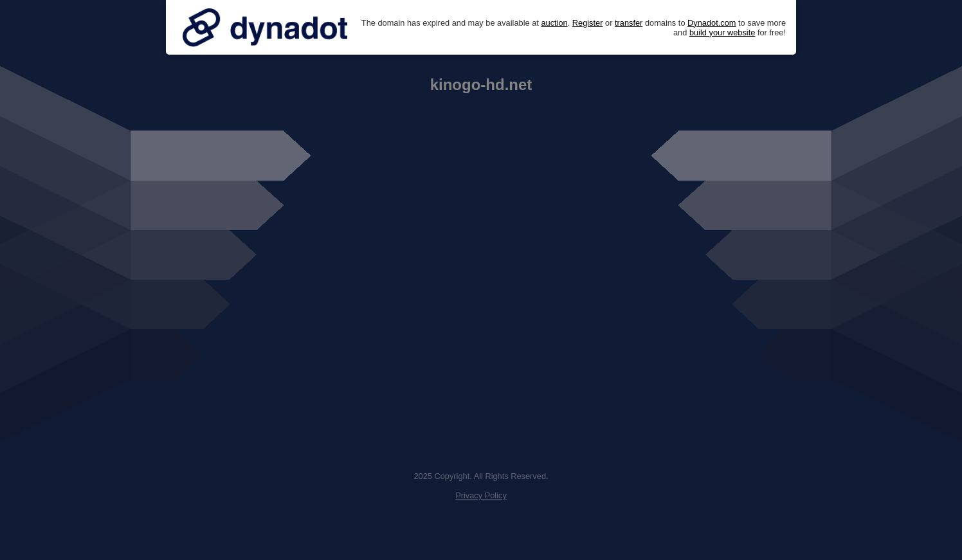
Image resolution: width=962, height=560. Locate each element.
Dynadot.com (712, 23)
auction (554, 23)
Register (588, 23)
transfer (629, 23)
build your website (722, 32)
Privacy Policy (481, 495)
